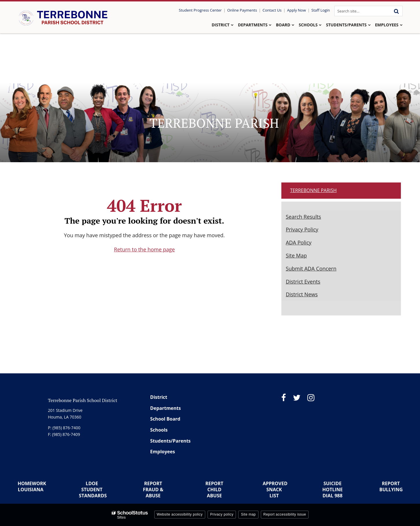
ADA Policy (299, 242)
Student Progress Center (200, 10)
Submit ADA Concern (311, 269)
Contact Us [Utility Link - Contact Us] (272, 10)
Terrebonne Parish (313, 190)
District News (302, 294)
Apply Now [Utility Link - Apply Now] (297, 10)
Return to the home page (144, 249)
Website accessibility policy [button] (180, 514)
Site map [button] (248, 514)
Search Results (303, 217)
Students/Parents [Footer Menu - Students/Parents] (170, 441)
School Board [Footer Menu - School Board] (165, 419)
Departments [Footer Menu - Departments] (166, 408)
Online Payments (242, 10)
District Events (303, 282)
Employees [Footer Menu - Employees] (163, 452)
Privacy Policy (302, 229)
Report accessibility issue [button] (285, 514)
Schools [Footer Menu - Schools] (159, 430)
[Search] (397, 11)
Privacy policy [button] (222, 514)
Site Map (296, 255)
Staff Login (321, 10)
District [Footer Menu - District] (159, 397)
